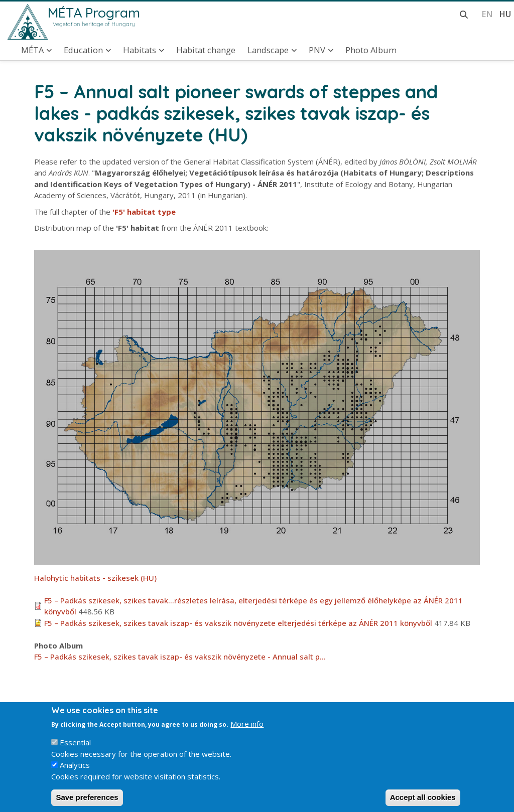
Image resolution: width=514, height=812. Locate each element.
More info (247, 732)
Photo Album (371, 50)
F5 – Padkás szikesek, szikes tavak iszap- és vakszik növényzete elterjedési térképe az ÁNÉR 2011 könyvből (238, 623)
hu (505, 14)
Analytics (75, 773)
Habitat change (206, 50)
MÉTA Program (94, 13)
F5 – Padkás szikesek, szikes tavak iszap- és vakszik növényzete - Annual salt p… (180, 657)
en (487, 14)
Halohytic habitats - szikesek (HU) (95, 578)
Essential (75, 751)
